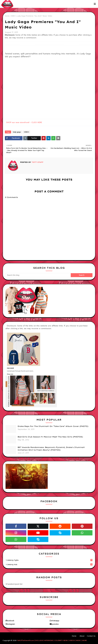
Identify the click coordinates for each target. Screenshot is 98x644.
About (82, 636)
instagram (11, 624)
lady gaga (17, 132)
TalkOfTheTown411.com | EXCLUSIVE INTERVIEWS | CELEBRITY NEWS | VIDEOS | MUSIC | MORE (52, 640)
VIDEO (13, 16)
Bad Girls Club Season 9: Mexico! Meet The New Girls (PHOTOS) (50, 437)
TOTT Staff (37, 162)
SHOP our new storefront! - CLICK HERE (24, 122)
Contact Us (91, 636)
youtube (55, 624)
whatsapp (55, 621)
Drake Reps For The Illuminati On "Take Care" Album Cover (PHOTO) (53, 426)
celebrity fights (49, 560)
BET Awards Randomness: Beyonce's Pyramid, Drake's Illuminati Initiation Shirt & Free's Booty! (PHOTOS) (51, 449)
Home (7, 16)
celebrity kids (49, 565)
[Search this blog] (38, 275)
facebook (10, 621)
